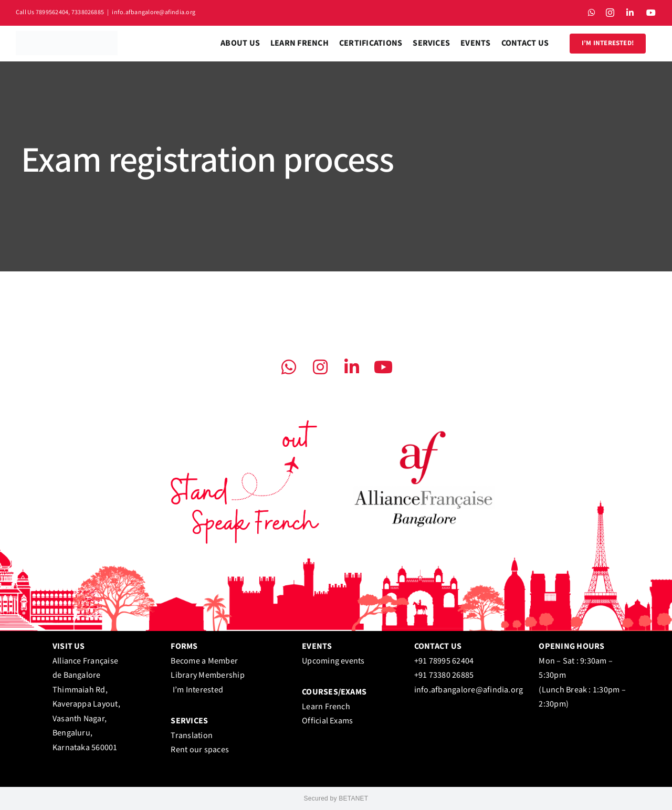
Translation (192, 736)
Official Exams (327, 721)
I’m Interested (198, 690)
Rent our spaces (200, 750)
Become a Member (204, 661)
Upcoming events (333, 661)
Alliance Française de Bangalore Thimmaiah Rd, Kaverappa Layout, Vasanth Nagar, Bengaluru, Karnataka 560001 (86, 704)
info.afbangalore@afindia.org (154, 12)
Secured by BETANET (336, 798)
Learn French (326, 707)
